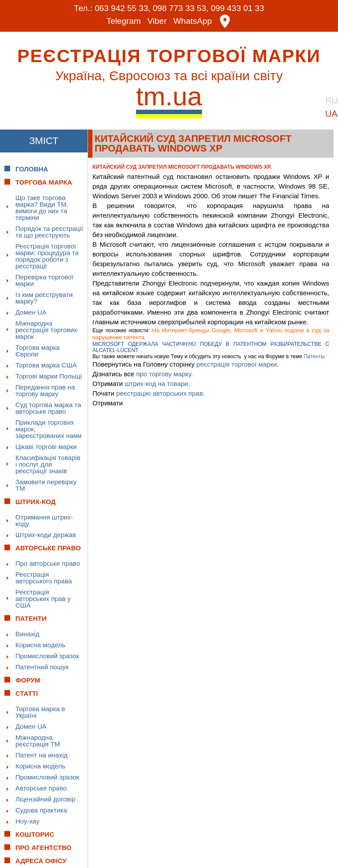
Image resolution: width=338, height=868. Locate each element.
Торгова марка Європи (38, 350)
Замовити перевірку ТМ (46, 485)
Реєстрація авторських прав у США (43, 598)
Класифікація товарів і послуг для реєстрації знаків (48, 464)
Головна (32, 169)
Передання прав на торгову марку (45, 390)
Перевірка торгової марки (44, 280)
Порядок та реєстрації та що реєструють (49, 231)
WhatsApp (193, 21)
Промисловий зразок (47, 655)
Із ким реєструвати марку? (44, 297)
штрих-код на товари (156, 383)
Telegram (124, 21)
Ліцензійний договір (45, 799)
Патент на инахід (42, 755)
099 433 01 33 (238, 8)
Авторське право (41, 788)
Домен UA (31, 312)
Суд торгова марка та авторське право (48, 408)
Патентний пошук (42, 666)
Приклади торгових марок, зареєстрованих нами (48, 428)
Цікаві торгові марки (46, 446)
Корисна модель (40, 644)
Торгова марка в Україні (40, 712)
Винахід (28, 633)
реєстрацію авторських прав (160, 393)
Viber (157, 21)
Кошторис (35, 834)
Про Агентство (44, 847)
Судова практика (41, 810)
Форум (28, 680)
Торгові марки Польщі (49, 376)
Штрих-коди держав (46, 534)
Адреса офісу (41, 860)
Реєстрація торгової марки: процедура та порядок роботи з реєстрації (47, 256)
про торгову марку (163, 373)
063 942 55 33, (123, 8)
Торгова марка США (46, 365)
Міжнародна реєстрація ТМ (38, 740)
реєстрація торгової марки (237, 364)
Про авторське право (48, 563)
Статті (27, 693)
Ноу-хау (28, 821)
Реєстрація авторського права (44, 577)
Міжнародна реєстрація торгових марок (46, 329)
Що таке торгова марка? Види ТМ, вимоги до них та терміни (42, 207)
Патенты (314, 356)
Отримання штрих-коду (44, 520)
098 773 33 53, (181, 8)
